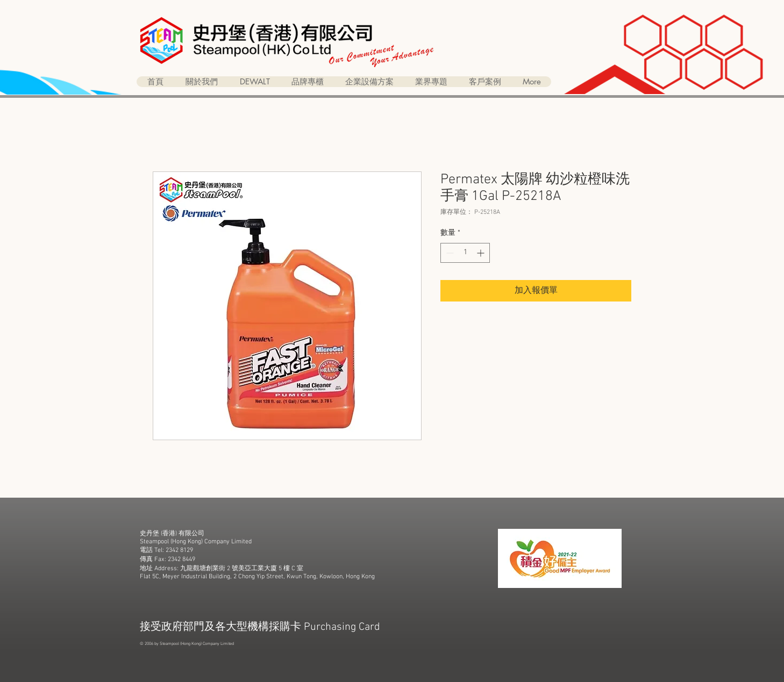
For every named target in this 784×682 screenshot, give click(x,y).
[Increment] (482, 253)
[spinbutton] (465, 253)
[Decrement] (449, 253)
